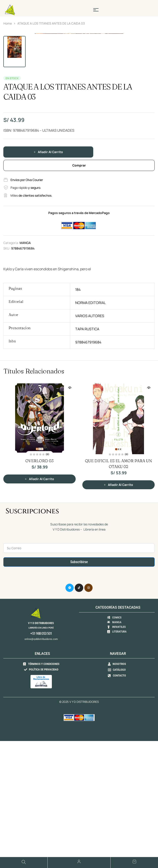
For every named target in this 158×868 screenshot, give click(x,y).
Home (8, 23)
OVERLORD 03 (39, 594)
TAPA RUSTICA (87, 463)
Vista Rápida (70, 521)
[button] (149, 39)
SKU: (7, 382)
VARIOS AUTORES (90, 450)
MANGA (25, 376)
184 (78, 423)
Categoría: (11, 376)
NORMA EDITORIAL (90, 436)
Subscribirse (79, 696)
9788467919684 (88, 476)
